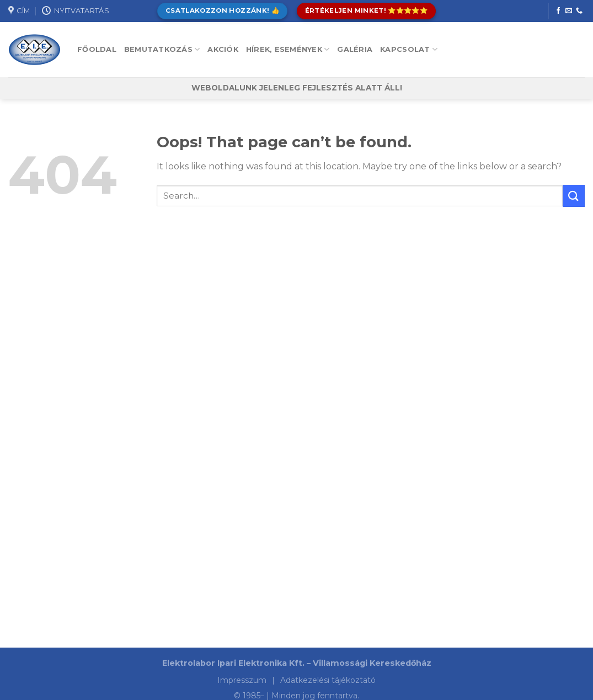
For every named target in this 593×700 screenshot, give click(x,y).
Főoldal (97, 49)
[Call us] (579, 11)
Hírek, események (288, 49)
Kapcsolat (409, 49)
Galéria (355, 49)
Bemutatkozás (162, 49)
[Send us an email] (569, 11)
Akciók (223, 49)
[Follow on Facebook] (558, 11)
